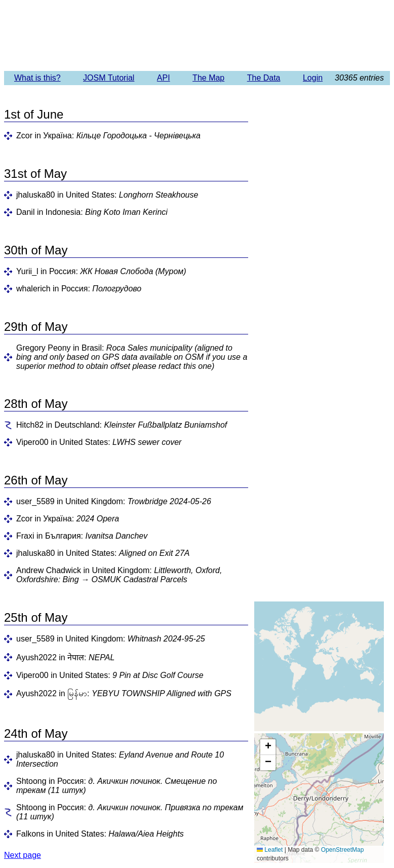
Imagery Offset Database (197, 35)
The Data (264, 78)
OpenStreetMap (343, 850)
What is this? (37, 78)
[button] (268, 747)
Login (313, 78)
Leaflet (270, 850)
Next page (23, 855)
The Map (208, 78)
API (164, 78)
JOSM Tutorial (109, 78)
